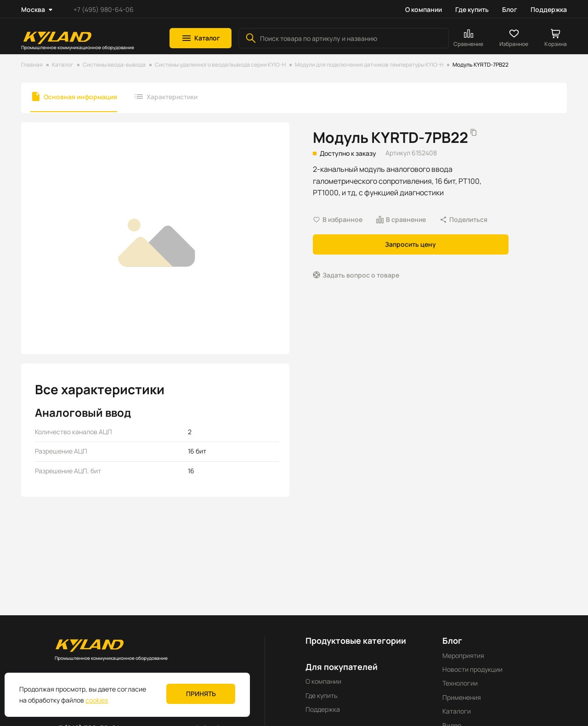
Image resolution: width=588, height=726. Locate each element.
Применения (462, 697)
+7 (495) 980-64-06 (104, 9)
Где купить (472, 9)
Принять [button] (201, 694)
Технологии (460, 683)
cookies (97, 700)
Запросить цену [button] (410, 244)
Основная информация (80, 97)
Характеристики (172, 97)
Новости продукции (472, 669)
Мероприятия (463, 655)
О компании (424, 9)
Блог (510, 9)
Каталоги (457, 711)
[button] (201, 38)
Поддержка (549, 9)
